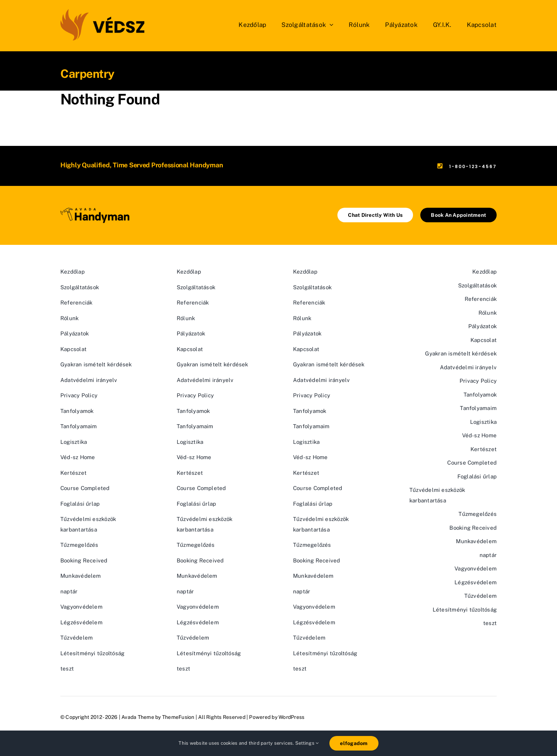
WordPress (291, 717)
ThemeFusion (178, 717)
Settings (307, 743)
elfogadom (354, 743)
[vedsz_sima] (102, 12)
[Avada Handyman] (95, 210)
